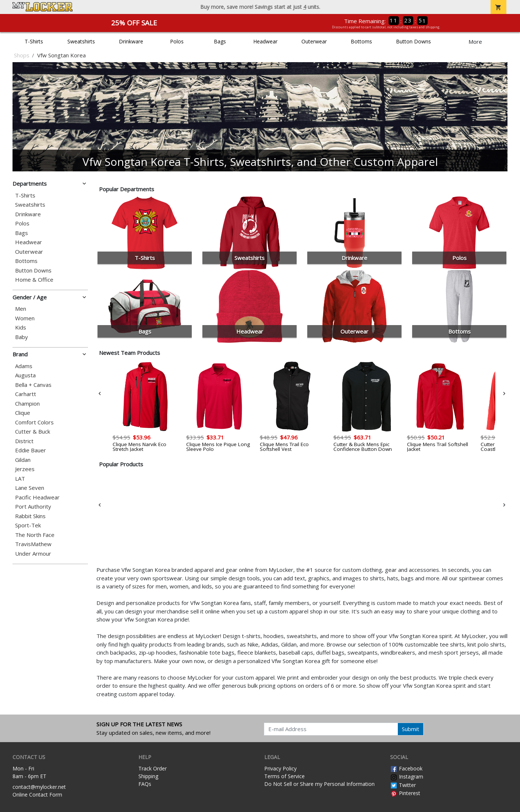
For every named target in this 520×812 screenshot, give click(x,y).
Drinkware (131, 41)
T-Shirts (34, 41)
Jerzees (25, 469)
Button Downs (413, 41)
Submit (411, 729)
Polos (177, 41)
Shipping (148, 776)
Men (21, 309)
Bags (220, 41)
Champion (27, 404)
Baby (22, 337)
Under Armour (33, 554)
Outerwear (314, 41)
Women (25, 318)
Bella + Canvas (33, 385)
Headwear (265, 41)
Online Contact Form (37, 795)
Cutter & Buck (33, 432)
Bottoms (361, 41)
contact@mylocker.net (39, 787)
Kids (21, 327)
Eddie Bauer (31, 450)
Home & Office (34, 280)
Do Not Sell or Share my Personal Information (319, 784)
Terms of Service (284, 776)
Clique (23, 413)
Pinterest (405, 793)
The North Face (35, 535)
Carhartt (26, 394)
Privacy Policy (280, 768)
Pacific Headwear (37, 497)
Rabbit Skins (30, 516)
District (24, 441)
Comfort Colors (34, 422)
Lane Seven (30, 488)
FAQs (145, 784)
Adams (24, 366)
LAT (20, 479)
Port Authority (33, 507)
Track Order (153, 768)
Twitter (403, 785)
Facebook (406, 768)
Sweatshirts (81, 41)
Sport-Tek (28, 525)
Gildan (23, 460)
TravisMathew (33, 544)
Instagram (407, 777)
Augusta (25, 375)
